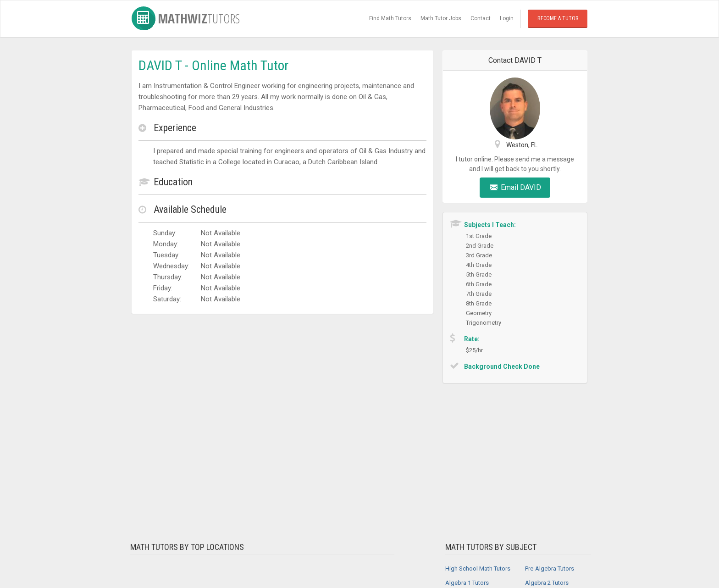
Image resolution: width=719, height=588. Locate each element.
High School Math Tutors (478, 569)
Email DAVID (515, 187)
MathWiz (186, 18)
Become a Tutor (558, 18)
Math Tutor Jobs (441, 18)
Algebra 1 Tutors (467, 583)
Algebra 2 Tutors (547, 583)
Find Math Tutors (390, 18)
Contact (481, 18)
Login (507, 18)
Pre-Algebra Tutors (550, 569)
